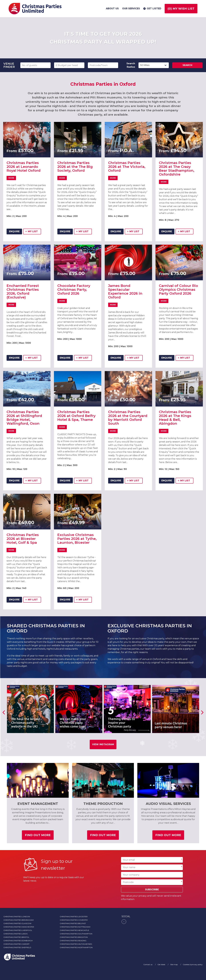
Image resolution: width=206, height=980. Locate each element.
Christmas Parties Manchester (19, 927)
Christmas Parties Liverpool (18, 930)
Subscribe (152, 889)
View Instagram (103, 744)
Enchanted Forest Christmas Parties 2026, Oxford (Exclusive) (23, 291)
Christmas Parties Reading (73, 941)
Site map (174, 964)
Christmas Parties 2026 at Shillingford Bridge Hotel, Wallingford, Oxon (24, 418)
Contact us (148, 964)
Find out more (39, 836)
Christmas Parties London (17, 917)
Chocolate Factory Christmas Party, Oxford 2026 (74, 290)
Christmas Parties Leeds (15, 934)
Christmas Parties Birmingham (19, 920)
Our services (131, 9)
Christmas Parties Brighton (74, 937)
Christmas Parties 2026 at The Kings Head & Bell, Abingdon (175, 418)
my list (33, 232)
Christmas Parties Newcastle (74, 930)
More (12, 179)
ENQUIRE (14, 231)
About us (112, 9)
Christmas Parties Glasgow (17, 923)
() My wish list (181, 9)
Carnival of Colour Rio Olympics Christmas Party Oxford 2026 (178, 290)
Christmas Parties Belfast (73, 923)
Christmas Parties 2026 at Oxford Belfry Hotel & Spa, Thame (76, 416)
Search (187, 65)
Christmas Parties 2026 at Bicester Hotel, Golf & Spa (23, 539)
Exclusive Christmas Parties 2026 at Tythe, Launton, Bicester (77, 539)
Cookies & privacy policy (193, 964)
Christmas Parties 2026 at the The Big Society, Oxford (75, 167)
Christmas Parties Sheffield (17, 947)
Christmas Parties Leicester (74, 917)
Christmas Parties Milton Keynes (76, 944)
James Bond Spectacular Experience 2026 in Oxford (125, 291)
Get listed (152, 9)
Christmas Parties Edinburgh (18, 941)
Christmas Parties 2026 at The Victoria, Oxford (127, 167)
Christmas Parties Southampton (76, 934)
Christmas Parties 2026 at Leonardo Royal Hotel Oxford (24, 167)
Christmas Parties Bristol (16, 937)
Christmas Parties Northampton (76, 947)
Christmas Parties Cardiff (16, 944)
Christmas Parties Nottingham (75, 927)
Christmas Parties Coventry (74, 920)
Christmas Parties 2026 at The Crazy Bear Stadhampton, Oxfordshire (177, 169)
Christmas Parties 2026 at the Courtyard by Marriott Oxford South (128, 418)
